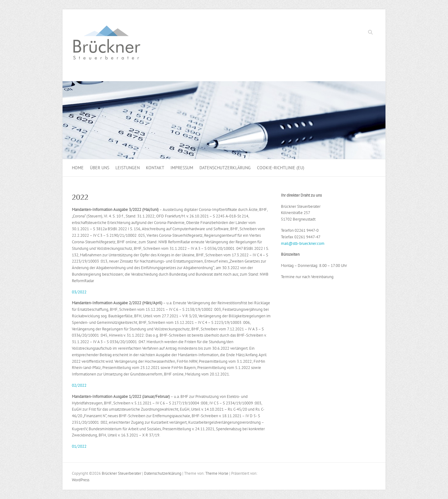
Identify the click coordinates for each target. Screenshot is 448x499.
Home (78, 168)
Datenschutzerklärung (225, 168)
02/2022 (79, 385)
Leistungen (128, 168)
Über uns (100, 168)
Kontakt (155, 168)
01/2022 (79, 446)
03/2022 (79, 292)
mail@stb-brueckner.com (303, 243)
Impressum (182, 168)
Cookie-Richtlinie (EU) (281, 168)
